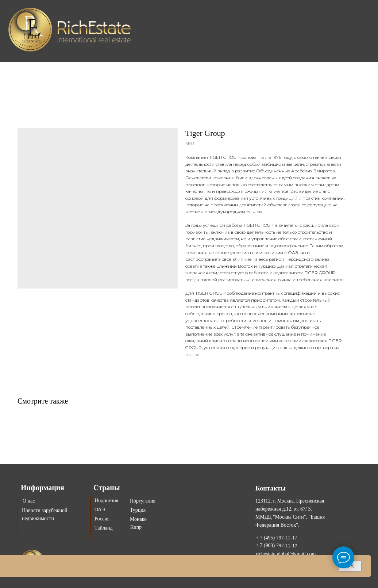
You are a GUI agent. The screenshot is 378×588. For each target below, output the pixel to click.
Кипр (136, 527)
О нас (29, 501)
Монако (138, 519)
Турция (138, 510)
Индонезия (106, 501)
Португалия (143, 501)
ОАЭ (100, 510)
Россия (102, 519)
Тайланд (104, 528)
